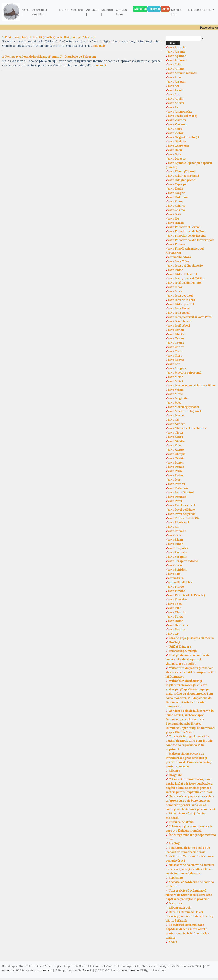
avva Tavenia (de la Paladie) (186, 595)
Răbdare (174, 771)
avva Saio (174, 574)
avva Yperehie (177, 599)
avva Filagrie (177, 612)
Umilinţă (174, 642)
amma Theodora (179, 257)
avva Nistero (177, 424)
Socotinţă (175, 903)
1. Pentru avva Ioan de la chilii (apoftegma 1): (32, 37)
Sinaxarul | (77, 12)
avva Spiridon (177, 569)
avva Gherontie (178, 146)
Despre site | (176, 12)
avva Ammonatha (180, 111)
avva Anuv (175, 77)
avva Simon (176, 544)
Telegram (154, 9)
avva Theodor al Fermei (184, 227)
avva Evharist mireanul (183, 176)
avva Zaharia (177, 206)
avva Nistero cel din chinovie (187, 428)
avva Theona (177, 244)
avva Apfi (174, 94)
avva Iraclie (176, 223)
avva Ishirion (177, 334)
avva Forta (175, 617)
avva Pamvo (176, 467)
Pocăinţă (174, 843)
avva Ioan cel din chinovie (185, 266)
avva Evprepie (177, 184)
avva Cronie (176, 343)
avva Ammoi (176, 69)
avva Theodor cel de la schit (187, 236)
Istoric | (63, 12)
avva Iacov (175, 287)
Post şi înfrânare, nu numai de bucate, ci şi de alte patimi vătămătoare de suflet (188, 659)
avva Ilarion (176, 330)
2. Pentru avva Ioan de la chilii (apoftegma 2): (33, 57)
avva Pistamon (178, 488)
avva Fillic (174, 608)
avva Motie (175, 394)
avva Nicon (175, 432)
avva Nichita (176, 441)
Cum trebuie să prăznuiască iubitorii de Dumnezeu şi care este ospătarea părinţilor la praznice (189, 895)
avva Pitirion (176, 484)
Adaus (172, 942)
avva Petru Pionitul (181, 492)
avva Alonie (176, 90)
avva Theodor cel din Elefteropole (191, 240)
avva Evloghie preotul (183, 180)
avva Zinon (175, 201)
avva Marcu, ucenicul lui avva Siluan (192, 385)
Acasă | (25, 12)
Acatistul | (92, 12)
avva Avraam (177, 82)
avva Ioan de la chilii (181, 300)
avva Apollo (176, 99)
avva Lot (174, 364)
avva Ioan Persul (179, 308)
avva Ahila (175, 64)
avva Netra (175, 437)
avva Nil (173, 420)
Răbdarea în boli (179, 908)
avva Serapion (178, 557)
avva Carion (176, 347)
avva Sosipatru (178, 548)
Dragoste (175, 775)
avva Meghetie (178, 398)
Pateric (87, 970)
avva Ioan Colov (179, 261)
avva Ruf (174, 527)
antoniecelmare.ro (126, 970)
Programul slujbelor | (40, 12)
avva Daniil (175, 150)
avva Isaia (175, 214)
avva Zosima (176, 210)
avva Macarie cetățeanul (184, 411)
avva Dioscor (177, 159)
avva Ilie (173, 218)
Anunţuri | (107, 12)
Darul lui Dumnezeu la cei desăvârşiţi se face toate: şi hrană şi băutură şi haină (189, 916)
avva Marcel (176, 415)
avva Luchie (176, 360)
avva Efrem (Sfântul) (182, 171)
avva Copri (175, 351)
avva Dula (174, 154)
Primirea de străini (181, 822)
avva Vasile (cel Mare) (182, 116)
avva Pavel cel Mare (181, 510)
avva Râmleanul (178, 522)
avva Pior (174, 480)
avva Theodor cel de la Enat (187, 231)
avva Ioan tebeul (179, 313)
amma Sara (176, 578)
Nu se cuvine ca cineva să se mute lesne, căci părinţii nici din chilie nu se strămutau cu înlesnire (190, 869)
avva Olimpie (177, 454)
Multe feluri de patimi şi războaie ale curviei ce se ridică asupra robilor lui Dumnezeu (191, 672)
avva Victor (176, 133)
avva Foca (175, 604)
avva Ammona (178, 60)
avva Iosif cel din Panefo (184, 283)
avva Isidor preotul (181, 304)
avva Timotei (177, 591)
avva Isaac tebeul (180, 321)
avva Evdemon (178, 197)
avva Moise (175, 377)
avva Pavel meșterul (181, 505)
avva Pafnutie (177, 497)
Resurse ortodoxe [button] (200, 10)
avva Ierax (175, 291)
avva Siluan (175, 539)
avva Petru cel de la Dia (184, 518)
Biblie (199, 966)
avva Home (176, 621)
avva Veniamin (178, 124)
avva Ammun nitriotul (183, 73)
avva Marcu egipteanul (183, 407)
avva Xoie (174, 445)
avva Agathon (177, 56)
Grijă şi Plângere (179, 646)
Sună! (165, 9)
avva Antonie (177, 47)
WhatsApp (140, 9)
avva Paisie (175, 471)
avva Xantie (176, 450)
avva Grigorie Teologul (183, 137)
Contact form (121, 12)
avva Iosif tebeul (179, 325)
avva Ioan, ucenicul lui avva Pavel (190, 317)
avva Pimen (176, 462)
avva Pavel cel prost (181, 514)
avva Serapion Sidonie (183, 561)
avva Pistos (176, 475)
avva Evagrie (177, 193)
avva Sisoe (175, 535)
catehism (46, 970)
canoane (8, 970)
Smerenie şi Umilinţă (182, 651)
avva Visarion (177, 120)
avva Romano (177, 531)
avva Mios (175, 403)
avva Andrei (176, 103)
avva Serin (175, 565)
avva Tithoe (176, 587)
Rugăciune (175, 878)
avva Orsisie (176, 458)
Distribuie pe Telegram (79, 37)
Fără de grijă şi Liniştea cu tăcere (191, 638)
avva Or (173, 634)
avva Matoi (175, 381)
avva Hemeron (178, 625)
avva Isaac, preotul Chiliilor (186, 278)
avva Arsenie (177, 52)
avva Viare (175, 129)
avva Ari (173, 86)
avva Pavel (175, 501)
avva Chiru (175, 355)
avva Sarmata (177, 552)
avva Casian (176, 338)
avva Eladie (175, 189)
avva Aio (174, 107)
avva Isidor (175, 270)
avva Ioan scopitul (180, 296)
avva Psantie (176, 629)
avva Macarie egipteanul (185, 373)
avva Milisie (176, 390)
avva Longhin (177, 368)
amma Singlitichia (180, 582)
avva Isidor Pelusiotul (182, 274)
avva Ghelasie (177, 141)
